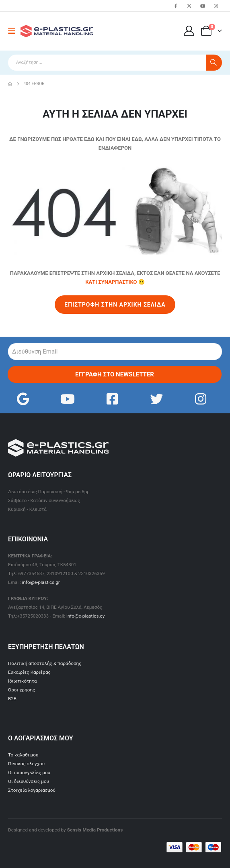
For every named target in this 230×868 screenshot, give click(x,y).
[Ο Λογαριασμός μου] (189, 31)
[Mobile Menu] (14, 31)
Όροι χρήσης (22, 690)
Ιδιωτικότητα (22, 681)
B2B (12, 699)
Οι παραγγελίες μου (29, 772)
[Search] (214, 63)
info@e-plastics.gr (41, 582)
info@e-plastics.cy (85, 616)
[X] (189, 6)
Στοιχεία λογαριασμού (32, 790)
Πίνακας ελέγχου (26, 764)
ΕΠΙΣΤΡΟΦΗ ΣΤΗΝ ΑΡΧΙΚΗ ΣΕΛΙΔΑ (115, 305)
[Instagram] (216, 6)
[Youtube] (203, 6)
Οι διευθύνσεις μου (29, 781)
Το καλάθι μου (23, 755)
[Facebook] (176, 6)
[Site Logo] (57, 31)
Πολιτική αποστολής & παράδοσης (45, 663)
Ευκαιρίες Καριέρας (29, 672)
